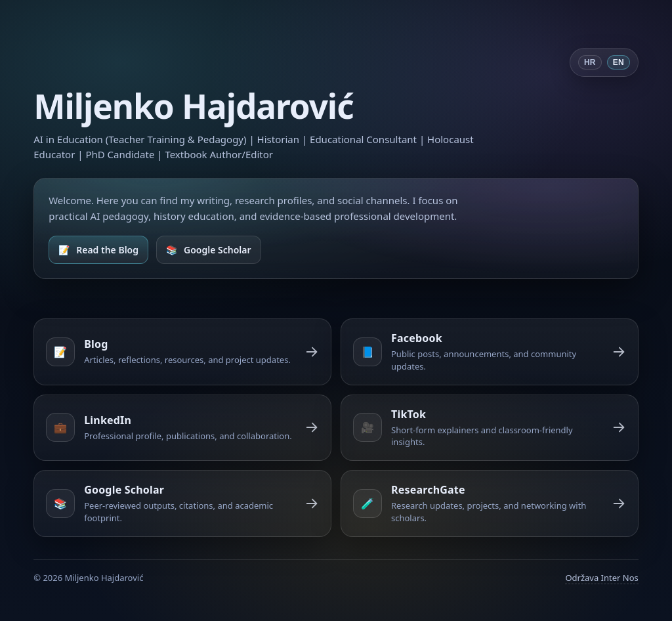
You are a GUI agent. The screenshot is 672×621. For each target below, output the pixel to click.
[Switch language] (604, 62)
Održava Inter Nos (601, 578)
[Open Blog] (98, 250)
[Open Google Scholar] (209, 250)
